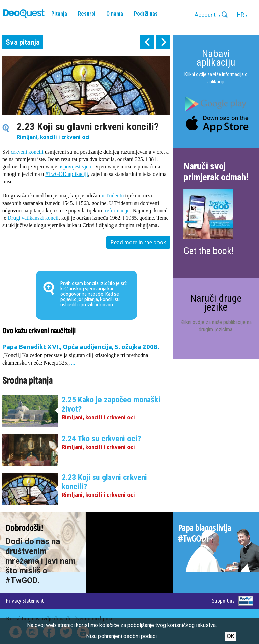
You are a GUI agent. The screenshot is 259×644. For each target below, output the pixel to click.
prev (147, 42)
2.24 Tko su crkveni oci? (101, 439)
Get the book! (208, 251)
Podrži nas (146, 14)
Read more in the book (138, 242)
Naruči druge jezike (216, 303)
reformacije (117, 210)
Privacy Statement (25, 601)
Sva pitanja (23, 42)
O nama (115, 14)
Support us (223, 601)
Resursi (87, 14)
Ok (231, 636)
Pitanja (59, 14)
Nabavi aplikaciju (216, 58)
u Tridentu (113, 196)
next (163, 42)
